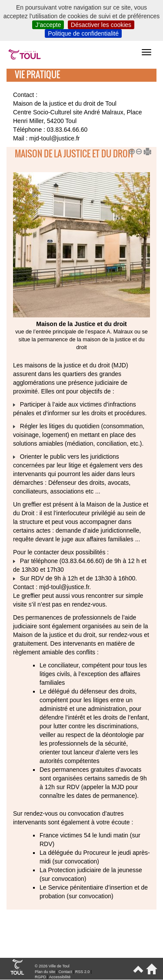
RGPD (40, 977)
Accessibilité (60, 977)
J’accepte (48, 25)
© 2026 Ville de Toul (52, 966)
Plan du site (45, 972)
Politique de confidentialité (83, 33)
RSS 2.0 (83, 972)
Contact (65, 972)
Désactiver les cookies (101, 25)
